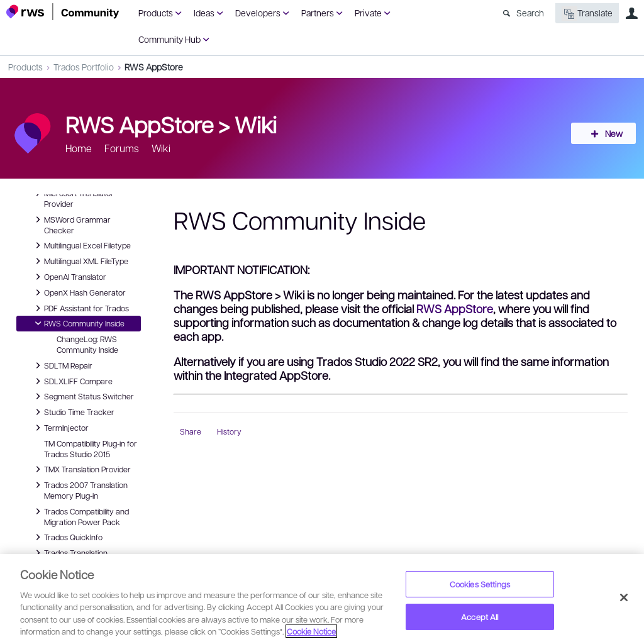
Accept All (480, 617)
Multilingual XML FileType (80, 261)
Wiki (256, 124)
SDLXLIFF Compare (72, 381)
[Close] (624, 597)
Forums (122, 148)
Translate (587, 14)
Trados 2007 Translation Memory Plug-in (80, 490)
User (631, 13)
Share (191, 431)
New (609, 133)
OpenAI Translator (69, 277)
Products (156, 13)
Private (368, 13)
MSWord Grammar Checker (71, 224)
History (229, 431)
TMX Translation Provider (81, 469)
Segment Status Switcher (83, 396)
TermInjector (60, 428)
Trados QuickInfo (67, 537)
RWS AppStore (154, 67)
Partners (318, 13)
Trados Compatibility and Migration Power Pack (80, 516)
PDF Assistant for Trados (80, 308)
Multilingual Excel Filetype (81, 245)
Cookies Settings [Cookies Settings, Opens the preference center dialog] (480, 584)
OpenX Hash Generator (79, 292)
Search (530, 13)
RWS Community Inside (78, 323)
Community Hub (169, 39)
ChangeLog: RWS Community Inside (87, 344)
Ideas (204, 13)
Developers (258, 13)
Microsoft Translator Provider (73, 198)
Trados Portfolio (84, 67)
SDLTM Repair (62, 365)
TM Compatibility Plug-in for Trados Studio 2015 (91, 449)
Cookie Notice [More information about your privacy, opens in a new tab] (311, 631)
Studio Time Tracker (73, 412)
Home (79, 148)
